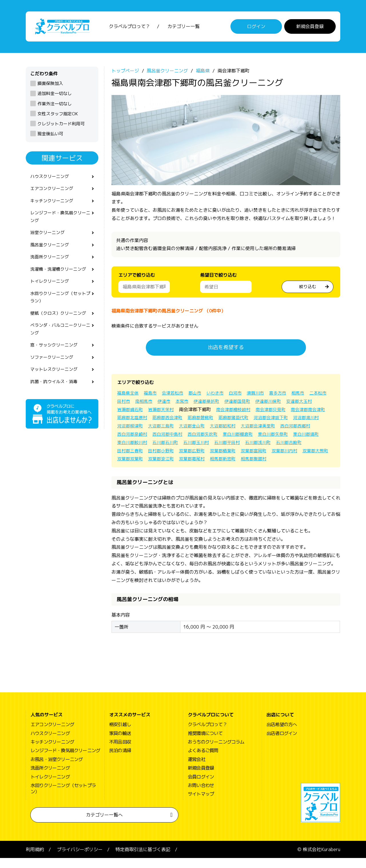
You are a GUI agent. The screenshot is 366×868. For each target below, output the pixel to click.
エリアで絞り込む (137, 277)
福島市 (152, 394)
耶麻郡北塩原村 (175, 419)
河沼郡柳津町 (205, 427)
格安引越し (120, 734)
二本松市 (126, 403)
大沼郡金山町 (270, 427)
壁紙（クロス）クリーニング (60, 323)
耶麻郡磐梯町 (247, 419)
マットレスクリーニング (55, 383)
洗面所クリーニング (51, 263)
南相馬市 (169, 403)
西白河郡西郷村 (175, 435)
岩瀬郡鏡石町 (164, 411)
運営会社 (197, 769)
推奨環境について (205, 743)
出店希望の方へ (282, 734)
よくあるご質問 (203, 760)
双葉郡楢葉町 (131, 460)
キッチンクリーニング (53, 204)
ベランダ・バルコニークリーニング (60, 340)
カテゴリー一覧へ (104, 825)
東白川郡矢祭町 (170, 444)
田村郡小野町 (261, 452)
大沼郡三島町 (238, 427)
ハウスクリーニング (51, 178)
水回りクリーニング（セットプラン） (60, 306)
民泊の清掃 (120, 760)
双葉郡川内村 (196, 460)
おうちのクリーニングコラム (216, 752)
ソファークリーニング (53, 370)
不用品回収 (120, 752)
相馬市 (307, 394)
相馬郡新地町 (164, 468)
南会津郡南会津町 (136, 419)
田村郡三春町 (229, 452)
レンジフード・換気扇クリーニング (60, 221)
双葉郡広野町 (294, 452)
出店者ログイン (282, 743)
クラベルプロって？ (130, 27)
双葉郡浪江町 (294, 460)
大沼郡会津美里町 (136, 435)
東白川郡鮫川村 (240, 444)
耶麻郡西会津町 (212, 419)
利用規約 (35, 859)
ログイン (256, 27)
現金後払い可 (50, 135)
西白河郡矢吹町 (287, 435)
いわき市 (220, 394)
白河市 (241, 394)
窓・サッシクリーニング (55, 357)
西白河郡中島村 (249, 435)
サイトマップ (201, 804)
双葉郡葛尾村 (131, 468)
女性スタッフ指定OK (58, 115)
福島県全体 (129, 394)
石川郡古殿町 (196, 452)
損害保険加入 (50, 85)
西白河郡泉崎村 (212, 435)
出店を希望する (226, 349)
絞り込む (308, 288)
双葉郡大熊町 (229, 460)
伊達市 (190, 403)
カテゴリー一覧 (184, 27)
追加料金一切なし (55, 95)
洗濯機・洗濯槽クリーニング (60, 276)
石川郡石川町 (275, 444)
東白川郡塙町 (205, 444)
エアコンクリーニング (53, 191)
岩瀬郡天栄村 (196, 411)
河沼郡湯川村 (173, 427)
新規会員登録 (310, 27)
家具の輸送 (120, 743)
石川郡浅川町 (164, 452)
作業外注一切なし (55, 105)
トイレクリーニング (51, 289)
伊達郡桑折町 (234, 403)
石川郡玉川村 (308, 444)
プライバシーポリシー (80, 859)
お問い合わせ (201, 795)
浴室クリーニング (49, 238)
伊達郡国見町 (267, 403)
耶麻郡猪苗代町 (282, 419)
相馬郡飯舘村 (196, 468)
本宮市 (209, 403)
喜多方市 (286, 394)
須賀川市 (262, 394)
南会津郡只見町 (310, 411)
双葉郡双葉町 (261, 460)
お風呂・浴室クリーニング (57, 769)
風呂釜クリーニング (51, 251)
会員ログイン (201, 786)
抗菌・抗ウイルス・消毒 (55, 395)
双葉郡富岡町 (164, 460)
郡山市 (199, 394)
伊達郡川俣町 (300, 403)
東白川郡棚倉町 (133, 444)
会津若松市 (176, 394)
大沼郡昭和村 (303, 427)
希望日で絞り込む (218, 277)
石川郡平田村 (131, 452)
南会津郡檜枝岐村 (270, 411)
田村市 (148, 403)
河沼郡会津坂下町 (136, 427)
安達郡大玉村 (131, 411)
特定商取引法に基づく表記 (143, 859)
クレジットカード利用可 (61, 125)
